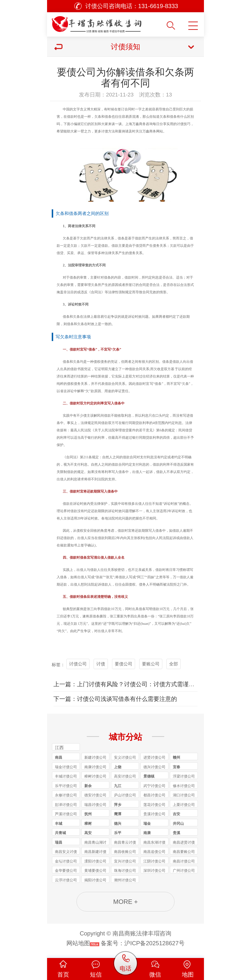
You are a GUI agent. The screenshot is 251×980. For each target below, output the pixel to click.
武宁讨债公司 (154, 786)
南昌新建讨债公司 (95, 852)
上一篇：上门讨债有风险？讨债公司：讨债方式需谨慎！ (127, 684)
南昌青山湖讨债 (95, 843)
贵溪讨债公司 (154, 814)
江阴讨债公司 (154, 861)
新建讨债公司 (95, 757)
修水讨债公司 (184, 786)
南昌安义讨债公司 (66, 852)
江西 (59, 748)
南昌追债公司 (154, 852)
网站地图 (78, 943)
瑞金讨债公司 (66, 767)
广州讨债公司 (184, 870)
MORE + (125, 902)
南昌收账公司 (125, 852)
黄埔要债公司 (95, 870)
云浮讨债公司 (66, 880)
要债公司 (124, 664)
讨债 (101, 664)
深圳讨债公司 (154, 870)
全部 (174, 664)
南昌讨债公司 (184, 861)
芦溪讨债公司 (66, 814)
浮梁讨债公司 (184, 776)
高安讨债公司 (125, 776)
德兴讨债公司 (154, 767)
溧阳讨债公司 (95, 861)
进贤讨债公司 (154, 757)
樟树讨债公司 (95, 776)
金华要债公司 (66, 870)
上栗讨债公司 (184, 805)
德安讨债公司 (95, 795)
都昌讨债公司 (154, 795)
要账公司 (151, 664)
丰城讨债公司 (66, 776)
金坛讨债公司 (66, 861)
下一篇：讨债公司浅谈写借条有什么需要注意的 (115, 699)
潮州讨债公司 (125, 880)
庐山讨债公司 (125, 795)
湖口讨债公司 (184, 795)
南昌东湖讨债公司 (154, 843)
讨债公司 (78, 664)
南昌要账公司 (184, 852)
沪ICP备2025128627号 (154, 943)
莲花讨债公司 (154, 805)
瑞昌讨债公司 (95, 805)
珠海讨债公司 (125, 870)
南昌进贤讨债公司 (184, 843)
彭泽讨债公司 (66, 805)
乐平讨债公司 (66, 786)
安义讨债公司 (125, 757)
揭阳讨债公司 (95, 880)
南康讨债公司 (95, 767)
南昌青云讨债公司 (125, 843)
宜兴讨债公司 (125, 861)
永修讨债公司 (66, 795)
